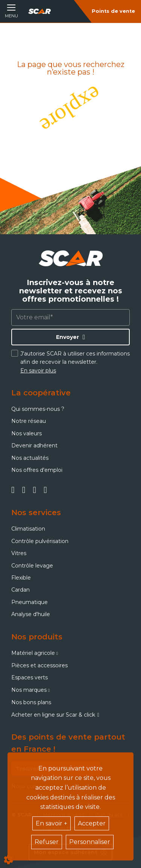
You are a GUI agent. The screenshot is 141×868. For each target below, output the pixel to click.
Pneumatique (30, 602)
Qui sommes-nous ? (38, 409)
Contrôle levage (32, 566)
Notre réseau (29, 421)
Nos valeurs (27, 433)
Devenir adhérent (34, 445)
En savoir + (52, 823)
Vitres (19, 553)
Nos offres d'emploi (37, 470)
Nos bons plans (31, 702)
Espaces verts (30, 677)
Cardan (20, 590)
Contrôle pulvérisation (40, 541)
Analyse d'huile (31, 614)
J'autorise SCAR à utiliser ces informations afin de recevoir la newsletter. (75, 362)
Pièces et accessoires (39, 665)
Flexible (21, 578)
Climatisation (28, 529)
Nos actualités (30, 458)
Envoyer (67, 337)
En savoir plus (38, 371)
